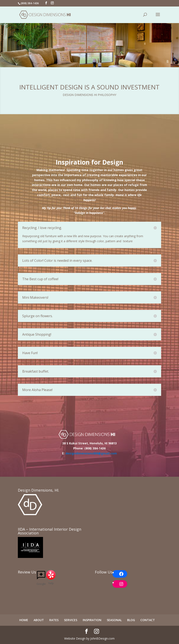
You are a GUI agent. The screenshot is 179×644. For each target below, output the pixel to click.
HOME (24, 620)
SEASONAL (114, 620)
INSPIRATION (92, 620)
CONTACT (148, 620)
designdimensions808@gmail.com (91, 453)
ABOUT (39, 620)
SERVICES (71, 620)
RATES (54, 620)
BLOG (131, 620)
